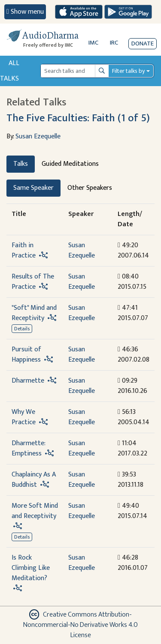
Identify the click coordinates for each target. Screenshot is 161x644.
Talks (21, 164)
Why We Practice (24, 417)
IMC (93, 43)
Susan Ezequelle (38, 136)
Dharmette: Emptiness (28, 448)
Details (22, 329)
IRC (114, 43)
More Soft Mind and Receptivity (35, 511)
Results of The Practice (33, 282)
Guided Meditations (70, 164)
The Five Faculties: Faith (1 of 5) (78, 118)
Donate (143, 43)
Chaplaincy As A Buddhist (34, 480)
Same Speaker (33, 188)
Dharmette (28, 381)
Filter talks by (128, 71)
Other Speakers (90, 188)
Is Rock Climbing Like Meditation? (31, 568)
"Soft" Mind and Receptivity (34, 313)
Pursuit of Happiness (26, 355)
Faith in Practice (24, 250)
